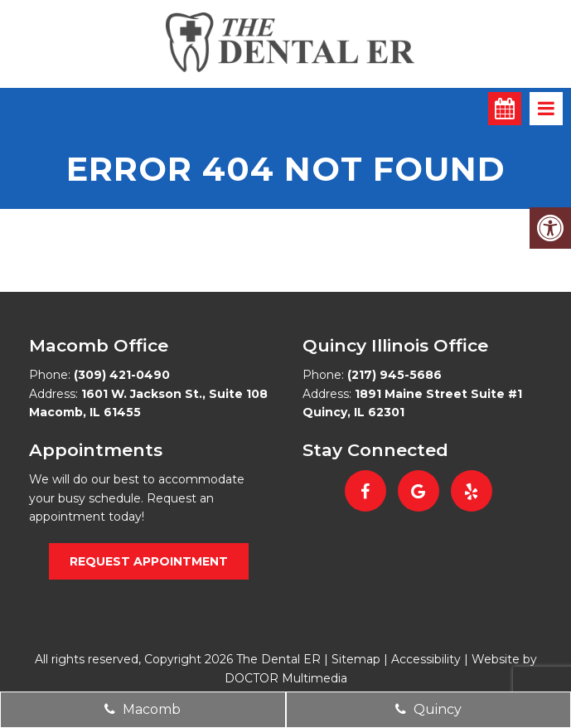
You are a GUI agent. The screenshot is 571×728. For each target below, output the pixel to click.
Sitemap (356, 659)
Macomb (143, 709)
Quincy (428, 709)
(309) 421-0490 (122, 375)
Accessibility (426, 659)
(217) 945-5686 (394, 375)
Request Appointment (149, 561)
